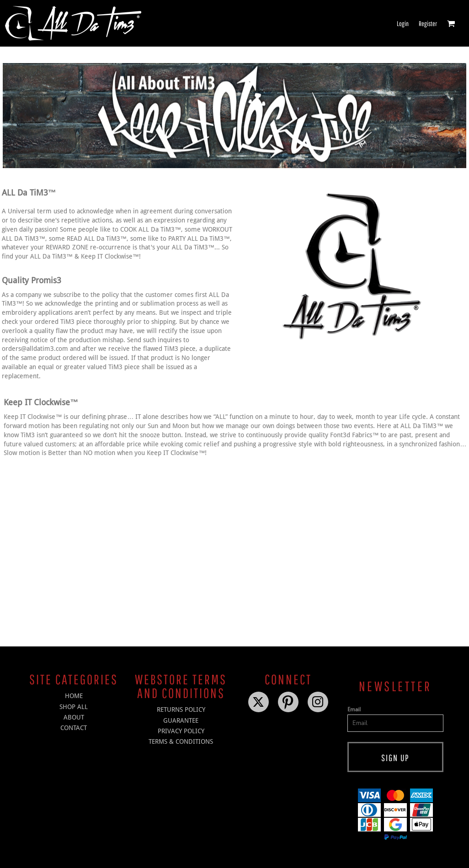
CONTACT (74, 728)
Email (354, 709)
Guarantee (181, 720)
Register (428, 24)
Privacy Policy (181, 731)
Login (403, 24)
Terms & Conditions (181, 741)
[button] (451, 23)
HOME (74, 696)
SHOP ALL (74, 707)
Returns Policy (181, 709)
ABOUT (74, 717)
